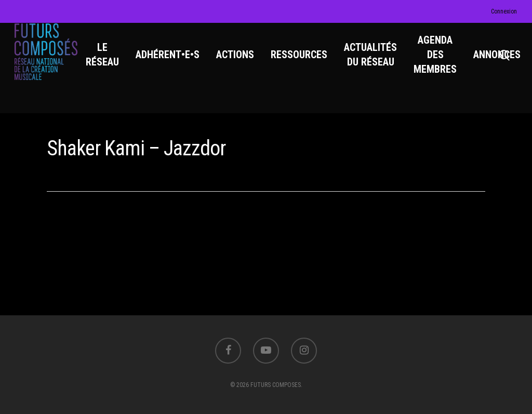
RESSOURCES (306, 63)
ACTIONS (242, 63)
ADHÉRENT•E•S (174, 63)
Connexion (504, 11)
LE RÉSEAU (109, 63)
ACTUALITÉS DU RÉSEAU (377, 63)
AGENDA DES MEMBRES (442, 63)
